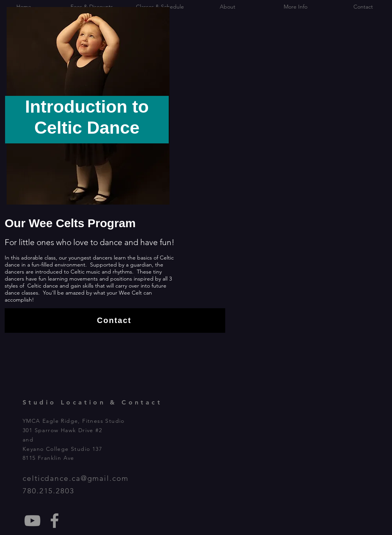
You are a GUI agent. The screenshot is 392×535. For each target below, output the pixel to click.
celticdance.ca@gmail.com (76, 478)
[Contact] (115, 320)
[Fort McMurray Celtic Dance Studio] (55, 521)
